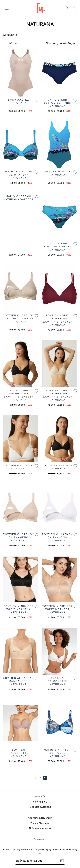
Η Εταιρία (40, 796)
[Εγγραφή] (62, 861)
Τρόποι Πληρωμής (40, 823)
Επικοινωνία (40, 839)
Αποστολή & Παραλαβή (40, 818)
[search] (66, 8)
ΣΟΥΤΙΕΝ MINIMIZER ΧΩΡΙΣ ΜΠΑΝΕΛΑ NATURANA (19, 609)
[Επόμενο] (45, 778)
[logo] (39, 8)
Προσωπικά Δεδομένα (40, 807)
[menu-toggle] (7, 8)
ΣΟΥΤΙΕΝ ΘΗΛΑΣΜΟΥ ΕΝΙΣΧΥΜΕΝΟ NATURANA (19, 537)
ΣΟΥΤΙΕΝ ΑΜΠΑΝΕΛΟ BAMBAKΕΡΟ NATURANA (19, 681)
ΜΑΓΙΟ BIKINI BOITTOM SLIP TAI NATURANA (58, 247)
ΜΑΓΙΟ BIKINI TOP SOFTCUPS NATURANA (58, 753)
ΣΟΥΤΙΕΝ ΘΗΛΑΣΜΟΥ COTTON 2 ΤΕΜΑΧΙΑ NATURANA (19, 319)
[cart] (74, 8)
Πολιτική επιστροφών (40, 828)
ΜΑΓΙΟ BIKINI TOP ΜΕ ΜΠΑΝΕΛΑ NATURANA (19, 175)
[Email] (34, 861)
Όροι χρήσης (40, 802)
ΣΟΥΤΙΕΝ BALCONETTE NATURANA (57, 681)
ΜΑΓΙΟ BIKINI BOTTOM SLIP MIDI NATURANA (57, 103)
